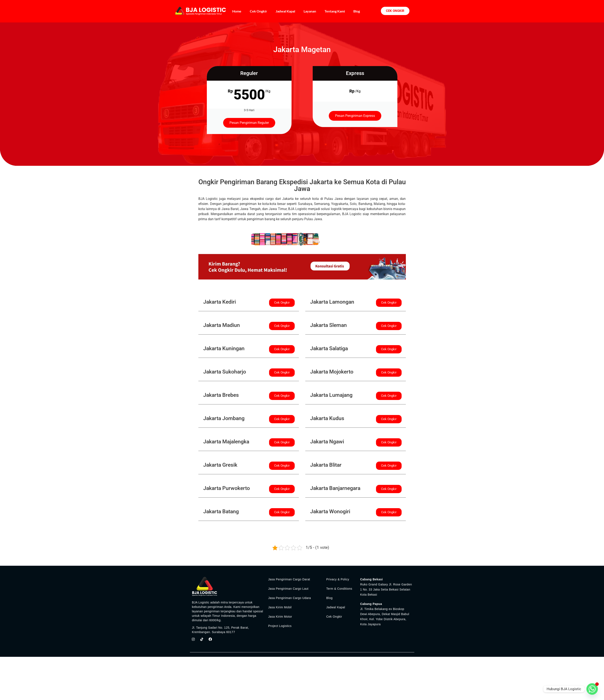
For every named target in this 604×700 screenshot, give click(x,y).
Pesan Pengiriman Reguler (249, 123)
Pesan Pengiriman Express (355, 116)
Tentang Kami (335, 11)
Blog (357, 11)
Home (237, 11)
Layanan (310, 11)
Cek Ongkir (258, 11)
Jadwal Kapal (285, 11)
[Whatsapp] (592, 689)
